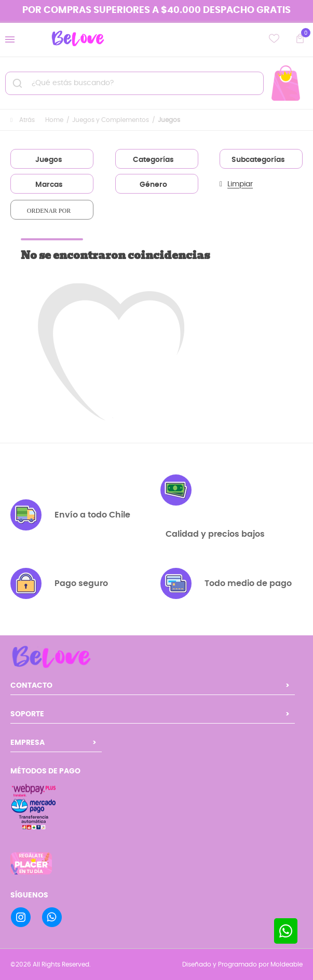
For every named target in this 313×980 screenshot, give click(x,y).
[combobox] (52, 159)
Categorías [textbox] (153, 160)
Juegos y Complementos (111, 120)
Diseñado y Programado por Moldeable (242, 964)
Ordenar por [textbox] (49, 211)
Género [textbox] (153, 185)
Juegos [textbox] (49, 160)
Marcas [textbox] (49, 185)
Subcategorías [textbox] (258, 160)
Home (54, 120)
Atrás (23, 120)
